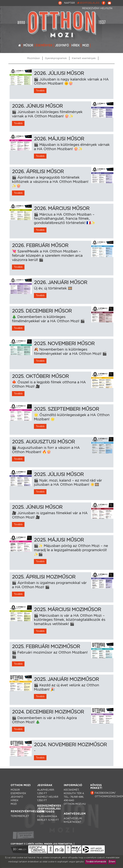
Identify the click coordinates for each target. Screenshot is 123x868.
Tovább (40, 91)
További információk (96, 862)
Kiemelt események (84, 58)
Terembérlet (20, 816)
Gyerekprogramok (56, 58)
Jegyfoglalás (88, 3)
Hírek (76, 46)
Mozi (86, 46)
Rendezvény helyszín (97, 8)
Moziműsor (34, 58)
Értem (112, 862)
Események (44, 46)
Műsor (28, 46)
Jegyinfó (62, 46)
